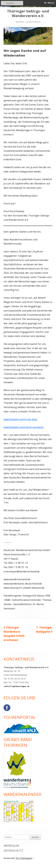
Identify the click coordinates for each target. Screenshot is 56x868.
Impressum (11, 846)
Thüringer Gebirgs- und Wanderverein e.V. (28, 13)
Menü (51, 3)
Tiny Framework (24, 858)
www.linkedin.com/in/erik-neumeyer (24, 427)
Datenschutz (13, 851)
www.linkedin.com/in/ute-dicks (20, 419)
